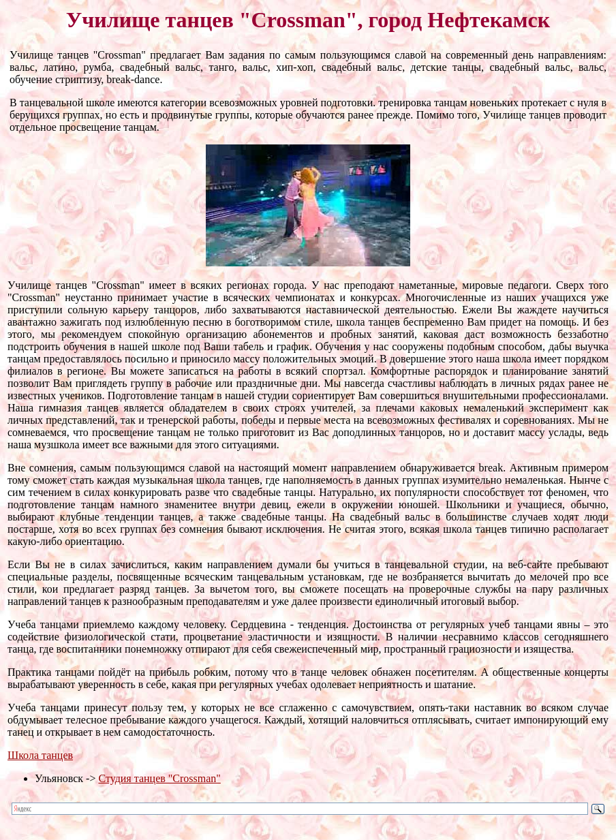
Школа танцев (40, 755)
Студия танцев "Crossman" (159, 778)
